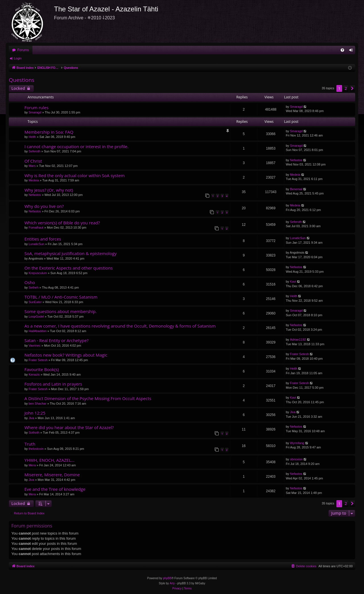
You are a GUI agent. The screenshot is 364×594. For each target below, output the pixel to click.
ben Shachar (38, 403)
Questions (22, 80)
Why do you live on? (44, 206)
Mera (32, 465)
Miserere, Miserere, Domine (52, 475)
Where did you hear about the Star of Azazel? (69, 427)
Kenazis (34, 374)
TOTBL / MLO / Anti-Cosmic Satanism (61, 297)
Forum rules (37, 107)
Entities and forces (43, 239)
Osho (30, 282)
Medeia (34, 180)
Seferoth (35, 151)
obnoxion (296, 459)
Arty (172, 583)
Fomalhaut (36, 227)
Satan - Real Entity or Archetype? (57, 340)
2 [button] (346, 88)
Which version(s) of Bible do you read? (62, 223)
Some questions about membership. (61, 311)
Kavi (293, 282)
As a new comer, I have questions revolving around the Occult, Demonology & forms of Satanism (120, 326)
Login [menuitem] (352, 51)
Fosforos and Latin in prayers (53, 384)
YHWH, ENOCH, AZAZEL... (49, 460)
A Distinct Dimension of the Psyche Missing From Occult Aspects (88, 398)
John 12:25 (35, 413)
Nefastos (296, 160)
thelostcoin (36, 449)
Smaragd (35, 112)
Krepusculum (38, 273)
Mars (32, 166)
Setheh (34, 287)
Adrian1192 (298, 340)
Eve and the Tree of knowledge (55, 489)
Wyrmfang (297, 443)
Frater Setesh (38, 360)
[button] (352, 88)
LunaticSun (37, 244)
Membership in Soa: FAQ (49, 132)
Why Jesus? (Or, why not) (49, 190)
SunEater (35, 302)
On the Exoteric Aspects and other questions (69, 268)
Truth (30, 444)
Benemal (296, 189)
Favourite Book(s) (42, 369)
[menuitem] (342, 50)
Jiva (32, 418)
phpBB (167, 578)
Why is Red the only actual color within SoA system (75, 175)
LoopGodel (36, 316)
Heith (32, 137)
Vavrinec (35, 345)
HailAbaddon (38, 331)
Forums (23, 50)
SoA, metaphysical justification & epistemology (71, 253)
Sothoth (34, 432)
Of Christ (33, 161)
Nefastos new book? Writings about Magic (66, 355)
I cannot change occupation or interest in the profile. (76, 146)
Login (18, 58)
